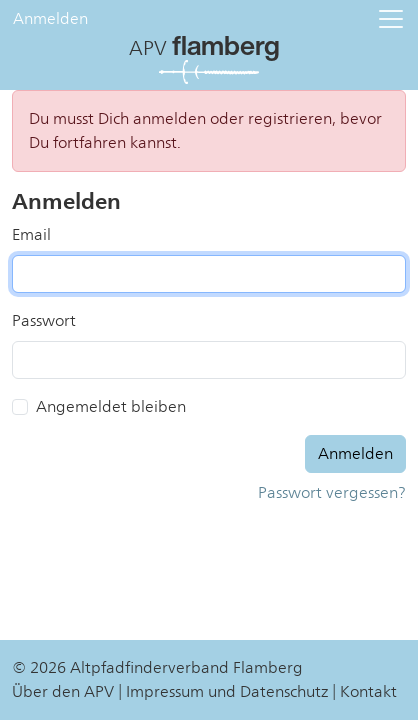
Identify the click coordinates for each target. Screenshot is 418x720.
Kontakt (368, 692)
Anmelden (50, 19)
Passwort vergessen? (332, 493)
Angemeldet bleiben (111, 407)
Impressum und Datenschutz (227, 692)
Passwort (44, 321)
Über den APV (63, 692)
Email (31, 235)
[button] (391, 19)
